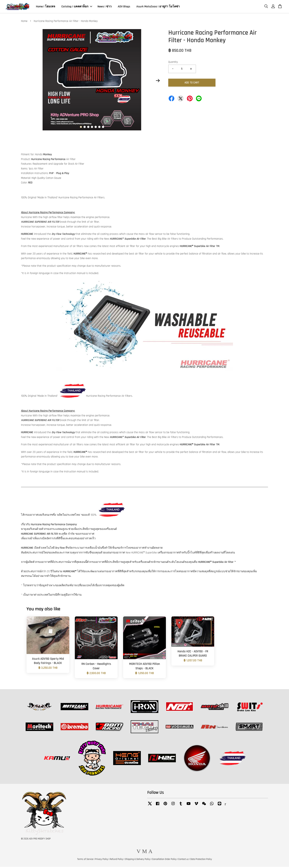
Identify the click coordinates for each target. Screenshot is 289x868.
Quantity (173, 63)
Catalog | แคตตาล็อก (77, 7)
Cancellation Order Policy (164, 860)
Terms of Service (85, 860)
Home (24, 22)
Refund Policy (117, 860)
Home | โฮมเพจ (46, 7)
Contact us (183, 860)
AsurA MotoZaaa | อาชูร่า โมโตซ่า (158, 7)
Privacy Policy (102, 860)
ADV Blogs (124, 7)
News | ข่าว (105, 7)
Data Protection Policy (201, 860)
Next (158, 82)
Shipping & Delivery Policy (138, 860)
